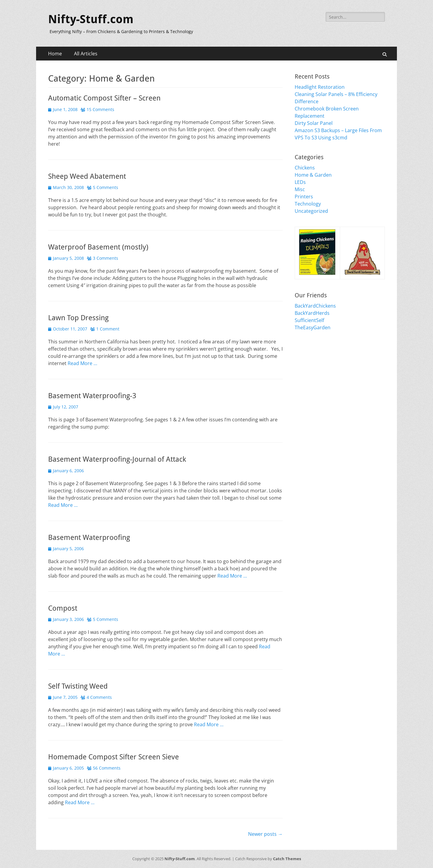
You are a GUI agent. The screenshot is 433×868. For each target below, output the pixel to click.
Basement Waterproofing (89, 538)
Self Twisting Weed (78, 686)
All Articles (86, 54)
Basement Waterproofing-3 (92, 396)
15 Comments (100, 109)
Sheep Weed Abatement (87, 176)
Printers (304, 197)
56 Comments (107, 768)
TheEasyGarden (313, 327)
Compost (63, 608)
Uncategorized (311, 211)
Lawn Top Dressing (78, 318)
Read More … (82, 363)
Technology (308, 204)
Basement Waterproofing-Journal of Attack (117, 459)
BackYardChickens (315, 306)
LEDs (300, 182)
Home (55, 54)
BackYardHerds (312, 313)
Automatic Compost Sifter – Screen (104, 98)
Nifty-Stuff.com (91, 19)
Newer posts (265, 834)
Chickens (305, 168)
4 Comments (99, 697)
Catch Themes (287, 859)
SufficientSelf (309, 320)
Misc (300, 189)
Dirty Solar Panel (314, 123)
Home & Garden (313, 175)
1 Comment (108, 329)
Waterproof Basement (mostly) (98, 247)
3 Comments (106, 258)
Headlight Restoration (320, 87)
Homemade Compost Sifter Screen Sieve (114, 757)
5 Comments (106, 187)
